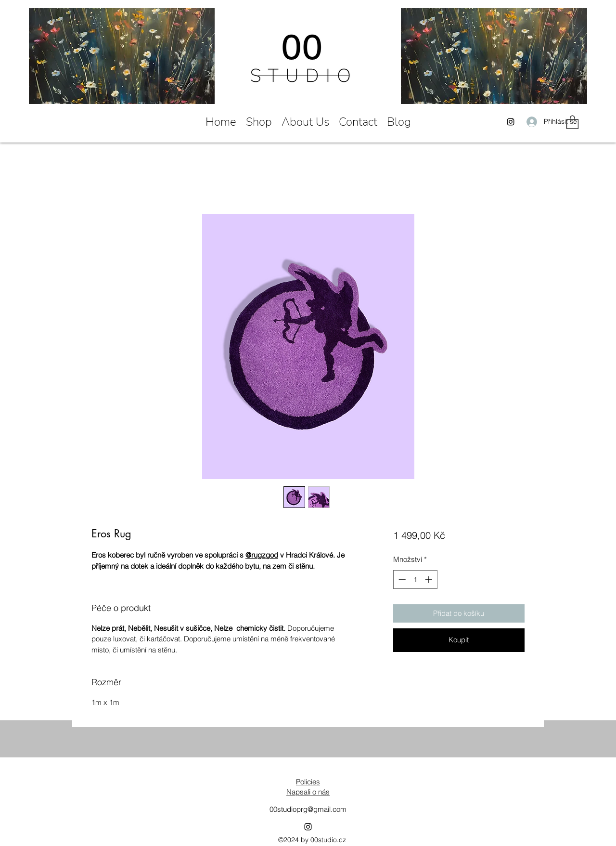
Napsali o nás (308, 792)
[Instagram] (511, 122)
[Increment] (430, 579)
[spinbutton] (415, 579)
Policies (308, 782)
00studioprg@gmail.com (308, 809)
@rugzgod (262, 555)
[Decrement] (401, 579)
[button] (572, 122)
